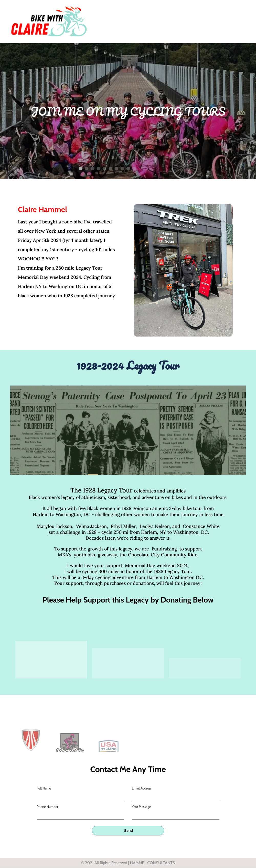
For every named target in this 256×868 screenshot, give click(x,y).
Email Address (142, 788)
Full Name (44, 788)
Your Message (141, 807)
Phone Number (48, 807)
